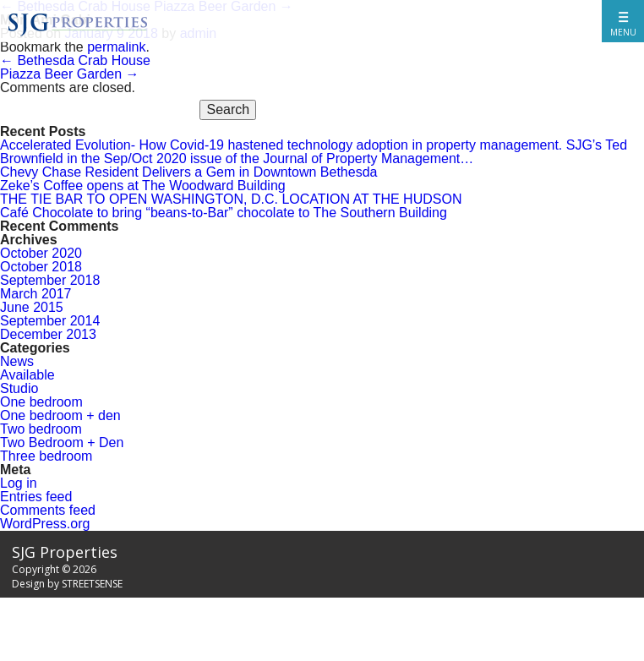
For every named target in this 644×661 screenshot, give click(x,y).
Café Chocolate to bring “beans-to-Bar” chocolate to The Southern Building (224, 213)
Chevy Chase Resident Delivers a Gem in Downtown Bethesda (188, 172)
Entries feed (36, 497)
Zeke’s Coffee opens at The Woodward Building (143, 186)
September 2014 (50, 321)
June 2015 (32, 307)
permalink (116, 47)
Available (27, 375)
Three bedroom (46, 456)
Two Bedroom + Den (62, 442)
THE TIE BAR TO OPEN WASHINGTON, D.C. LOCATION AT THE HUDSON (231, 199)
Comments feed (48, 510)
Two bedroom (41, 429)
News (17, 361)
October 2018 (41, 267)
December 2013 (48, 334)
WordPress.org (45, 524)
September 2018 (50, 280)
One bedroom (41, 402)
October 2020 (41, 253)
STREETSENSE (92, 584)
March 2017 (36, 294)
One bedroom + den (60, 415)
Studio (19, 388)
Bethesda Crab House (75, 60)
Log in (19, 483)
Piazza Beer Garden (70, 74)
